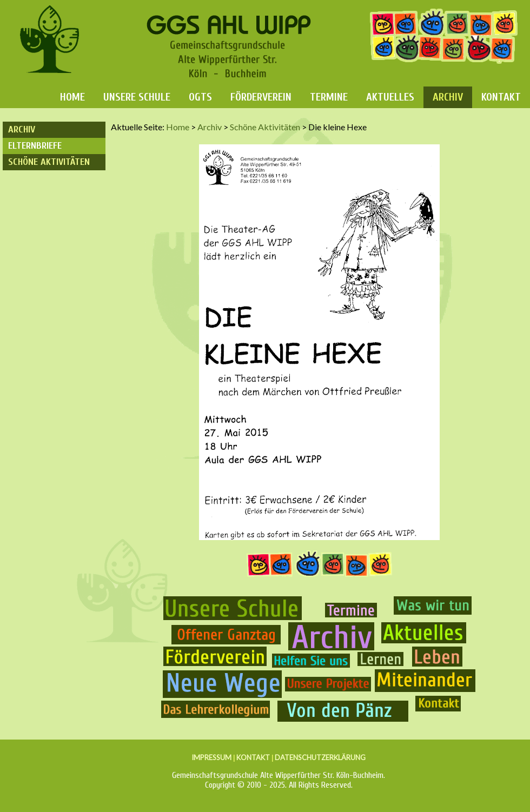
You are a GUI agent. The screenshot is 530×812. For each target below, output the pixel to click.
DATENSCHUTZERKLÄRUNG (320, 757)
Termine (329, 97)
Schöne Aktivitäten (49, 162)
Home (72, 97)
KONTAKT (253, 757)
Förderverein (261, 97)
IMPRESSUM (211, 757)
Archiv (448, 97)
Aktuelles (390, 97)
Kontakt (501, 97)
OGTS (200, 97)
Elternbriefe (35, 146)
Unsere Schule (137, 97)
